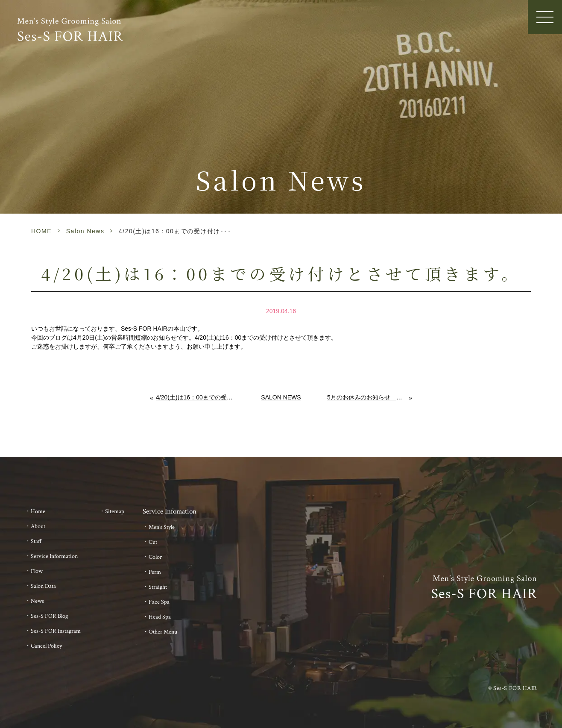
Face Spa (159, 602)
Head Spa (160, 617)
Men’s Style (162, 527)
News (37, 601)
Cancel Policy (46, 646)
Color (155, 557)
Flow (37, 571)
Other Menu (163, 632)
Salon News (85, 231)
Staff (36, 541)
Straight (158, 587)
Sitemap (115, 511)
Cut (153, 542)
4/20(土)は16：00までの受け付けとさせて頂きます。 (195, 397)
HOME (41, 231)
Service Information (54, 556)
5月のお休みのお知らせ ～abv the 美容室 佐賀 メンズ (368, 397)
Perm (155, 572)
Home (38, 511)
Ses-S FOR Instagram (56, 631)
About (38, 526)
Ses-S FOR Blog (49, 616)
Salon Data (43, 586)
